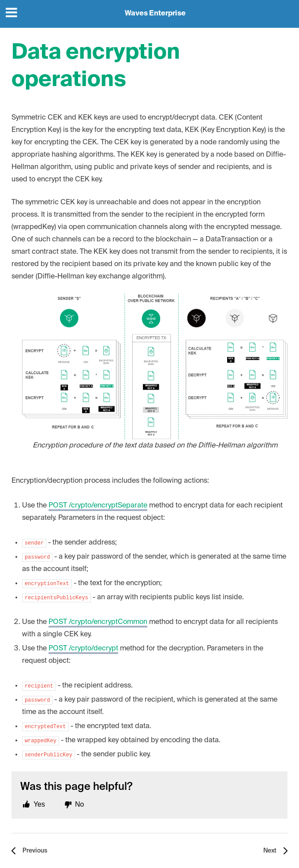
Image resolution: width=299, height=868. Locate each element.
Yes (39, 804)
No (79, 804)
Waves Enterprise (155, 14)
